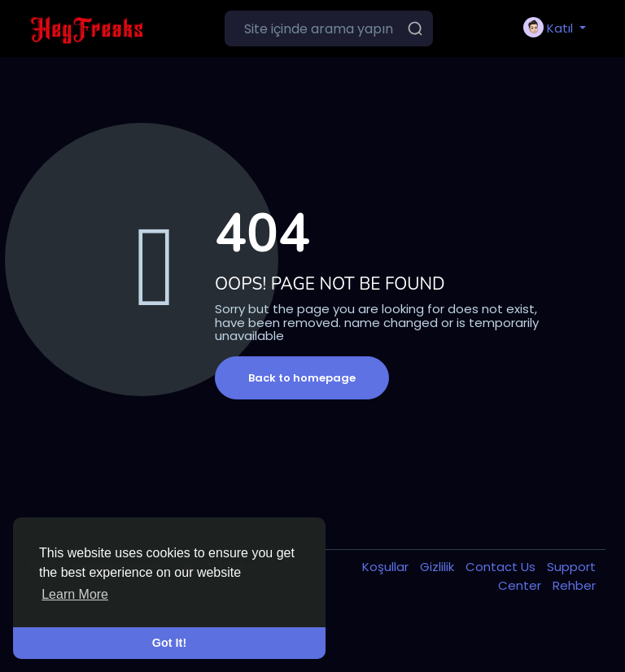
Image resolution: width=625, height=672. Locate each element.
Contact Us (502, 567)
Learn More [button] (75, 594)
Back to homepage (302, 378)
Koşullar (387, 567)
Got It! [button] (169, 643)
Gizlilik (439, 567)
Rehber (574, 585)
